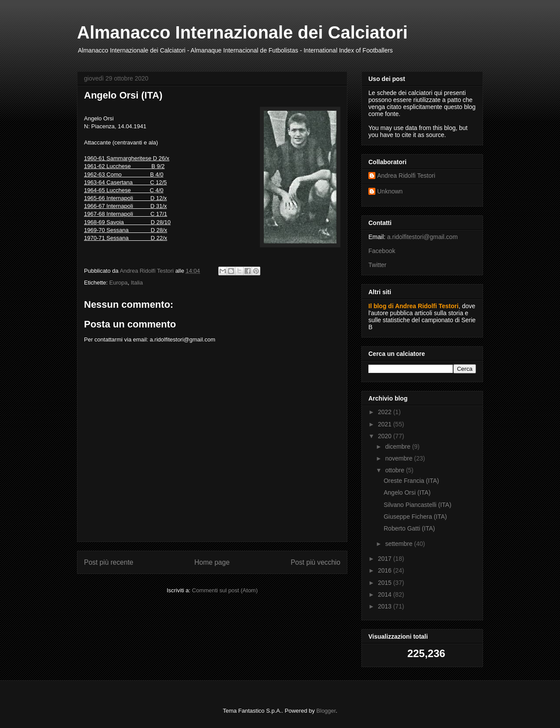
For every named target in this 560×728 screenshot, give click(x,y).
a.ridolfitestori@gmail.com (422, 237)
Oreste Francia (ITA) (411, 481)
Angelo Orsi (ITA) (407, 492)
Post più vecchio (315, 562)
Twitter (377, 265)
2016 (386, 570)
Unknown (390, 191)
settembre (399, 544)
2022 (386, 412)
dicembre (398, 447)
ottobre (395, 470)
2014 (386, 594)
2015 (386, 583)
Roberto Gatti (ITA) (409, 528)
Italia (137, 283)
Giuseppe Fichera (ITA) (415, 517)
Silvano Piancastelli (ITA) (418, 505)
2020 (386, 436)
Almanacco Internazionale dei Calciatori (242, 32)
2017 (386, 559)
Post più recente (109, 562)
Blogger (326, 711)
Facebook (382, 251)
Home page (212, 562)
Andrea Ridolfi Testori (406, 176)
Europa (119, 283)
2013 (386, 606)
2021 (386, 424)
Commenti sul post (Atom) (225, 590)
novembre (399, 458)
